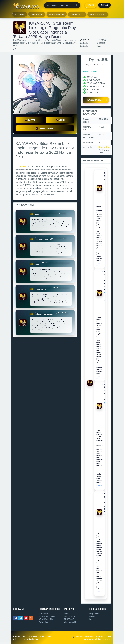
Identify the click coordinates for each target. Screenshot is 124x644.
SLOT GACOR (37, 14)
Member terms (46, 637)
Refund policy (32, 639)
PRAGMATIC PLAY (98, 14)
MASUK (91, 5)
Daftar (104, 5)
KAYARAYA (20, 14)
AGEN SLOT (44, 622)
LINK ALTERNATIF (45, 128)
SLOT (67, 614)
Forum (92, 616)
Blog (91, 619)
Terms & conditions (30, 637)
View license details (91, 72)
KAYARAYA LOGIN (47, 616)
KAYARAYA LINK (46, 619)
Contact (17, 637)
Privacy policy (19, 639)
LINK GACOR (70, 622)
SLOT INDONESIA (57, 14)
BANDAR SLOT (77, 14)
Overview (84, 40)
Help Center (95, 614)
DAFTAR (30, 120)
